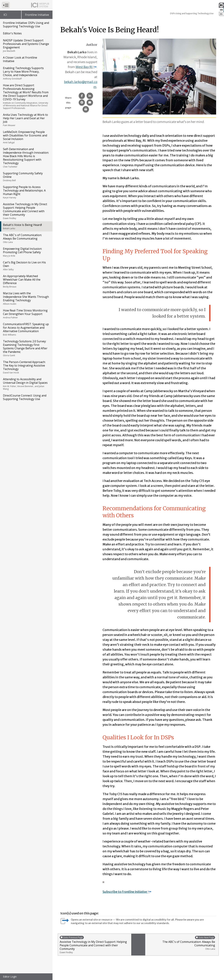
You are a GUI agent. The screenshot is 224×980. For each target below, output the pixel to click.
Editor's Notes (12, 33)
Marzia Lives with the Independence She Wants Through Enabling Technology (26, 298)
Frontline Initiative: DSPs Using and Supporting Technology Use (26, 25)
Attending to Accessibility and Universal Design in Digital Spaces (26, 384)
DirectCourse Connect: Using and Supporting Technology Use (25, 397)
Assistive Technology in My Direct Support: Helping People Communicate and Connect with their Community (26, 211)
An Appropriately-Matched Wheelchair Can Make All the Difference (26, 281)
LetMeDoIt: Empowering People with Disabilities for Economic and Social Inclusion (26, 137)
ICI (5, 15)
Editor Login (10, 977)
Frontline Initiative (37, 15)
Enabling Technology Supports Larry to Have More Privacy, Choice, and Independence (26, 73)
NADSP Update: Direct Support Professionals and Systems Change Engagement (26, 45)
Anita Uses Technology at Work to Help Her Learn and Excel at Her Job (26, 120)
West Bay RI (86, 67)
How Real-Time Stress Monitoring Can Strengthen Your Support (26, 314)
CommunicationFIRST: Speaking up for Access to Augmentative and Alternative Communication (26, 329)
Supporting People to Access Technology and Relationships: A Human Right (26, 192)
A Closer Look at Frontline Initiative (20, 59)
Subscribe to (127, 892)
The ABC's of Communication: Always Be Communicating (26, 238)
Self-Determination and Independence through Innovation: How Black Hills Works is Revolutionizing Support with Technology (26, 158)
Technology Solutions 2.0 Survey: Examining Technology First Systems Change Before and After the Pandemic (26, 348)
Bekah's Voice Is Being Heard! (26, 226)
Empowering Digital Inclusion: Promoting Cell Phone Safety (26, 252)
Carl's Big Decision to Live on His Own (26, 266)
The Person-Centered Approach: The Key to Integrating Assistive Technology (26, 367)
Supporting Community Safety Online (26, 177)
